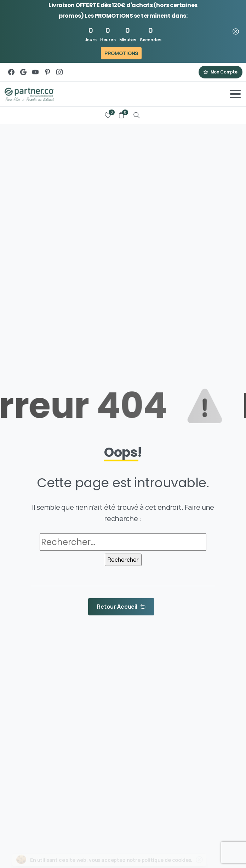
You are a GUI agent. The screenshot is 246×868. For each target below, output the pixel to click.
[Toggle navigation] (235, 94)
